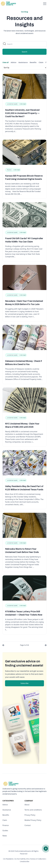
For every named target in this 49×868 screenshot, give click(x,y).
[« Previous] (4, 646)
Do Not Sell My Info (22, 859)
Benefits (33, 62)
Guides (5, 830)
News (5, 836)
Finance (6, 825)
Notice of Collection (38, 859)
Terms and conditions (33, 810)
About (27, 805)
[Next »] (45, 646)
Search (25, 52)
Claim (41, 62)
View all (6, 62)
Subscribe (24, 683)
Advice (13, 62)
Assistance (23, 62)
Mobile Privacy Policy (33, 820)
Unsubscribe (24, 861)
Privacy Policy (30, 815)
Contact (28, 825)
